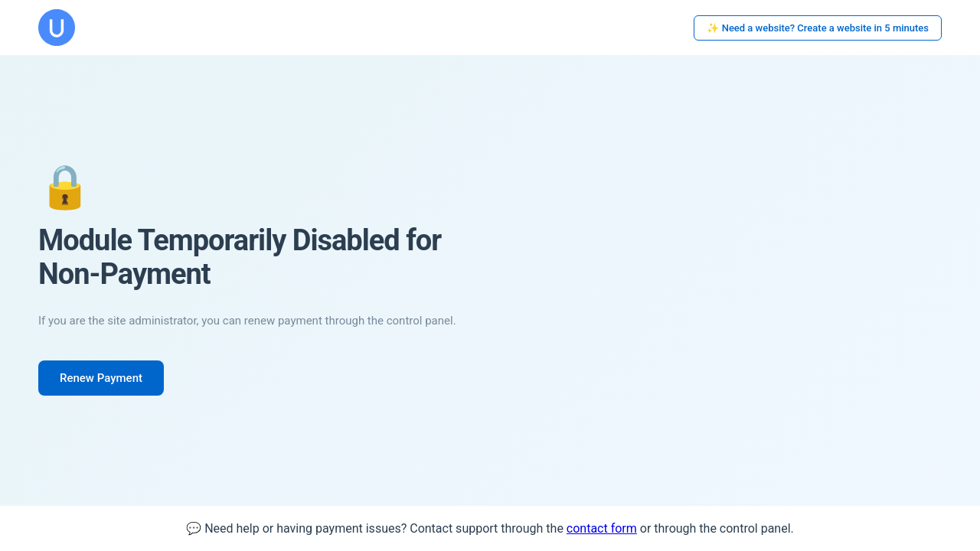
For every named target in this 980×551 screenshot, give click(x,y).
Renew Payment (101, 378)
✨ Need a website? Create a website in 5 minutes (818, 28)
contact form (602, 528)
